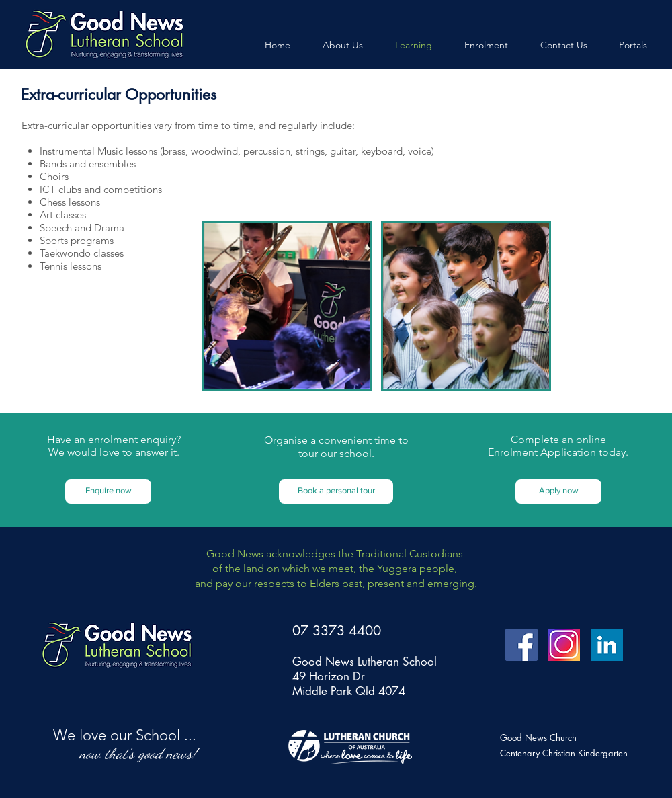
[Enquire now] (108, 491)
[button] (336, 491)
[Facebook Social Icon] (521, 645)
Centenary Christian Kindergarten (564, 753)
